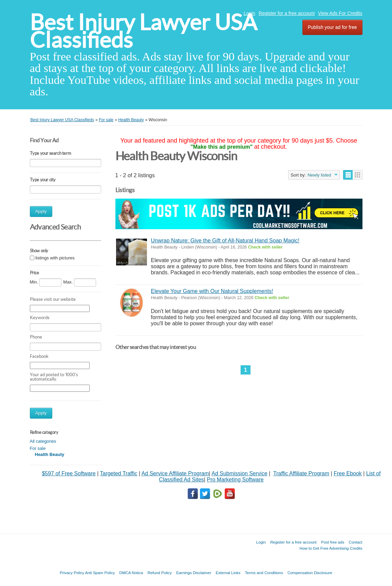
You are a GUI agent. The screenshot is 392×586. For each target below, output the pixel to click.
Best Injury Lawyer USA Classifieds (143, 31)
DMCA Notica (131, 573)
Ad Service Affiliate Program (175, 473)
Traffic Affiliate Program (301, 473)
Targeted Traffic (118, 473)
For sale (38, 448)
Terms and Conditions (264, 573)
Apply (41, 211)
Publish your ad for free (332, 27)
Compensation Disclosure (310, 573)
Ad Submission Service (239, 473)
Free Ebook (348, 473)
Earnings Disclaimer (194, 573)
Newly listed (319, 175)
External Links (228, 573)
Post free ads (333, 542)
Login (249, 13)
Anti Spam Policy (100, 573)
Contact (356, 542)
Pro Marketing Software (235, 480)
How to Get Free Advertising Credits (331, 548)
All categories (43, 441)
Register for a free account (287, 13)
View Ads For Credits (340, 13)
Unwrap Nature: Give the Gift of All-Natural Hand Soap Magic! (225, 241)
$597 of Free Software (69, 473)
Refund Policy (160, 573)
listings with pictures (55, 258)
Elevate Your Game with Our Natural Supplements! (212, 291)
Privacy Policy (72, 573)
